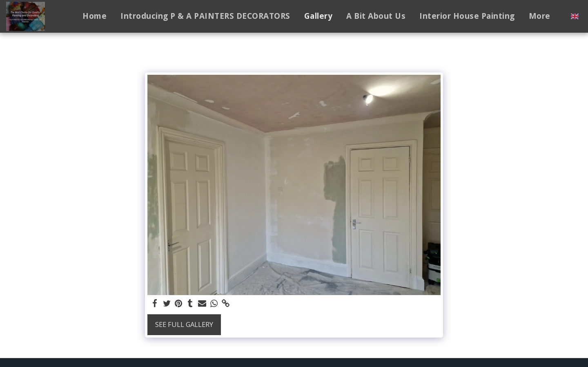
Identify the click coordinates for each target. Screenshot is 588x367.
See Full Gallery (184, 324)
